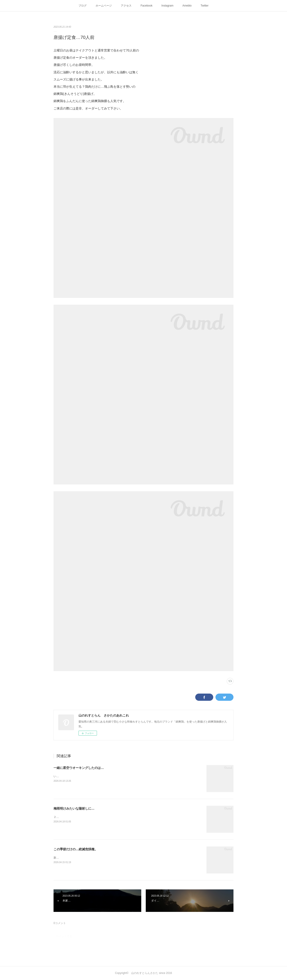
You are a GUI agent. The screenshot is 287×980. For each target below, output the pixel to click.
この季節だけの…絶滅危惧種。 (76, 849)
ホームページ (104, 6)
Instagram (167, 6)
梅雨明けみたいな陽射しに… (74, 808)
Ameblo (187, 6)
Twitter (205, 6)
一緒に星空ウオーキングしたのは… (79, 768)
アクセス (126, 6)
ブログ (83, 6)
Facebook (147, 6)
